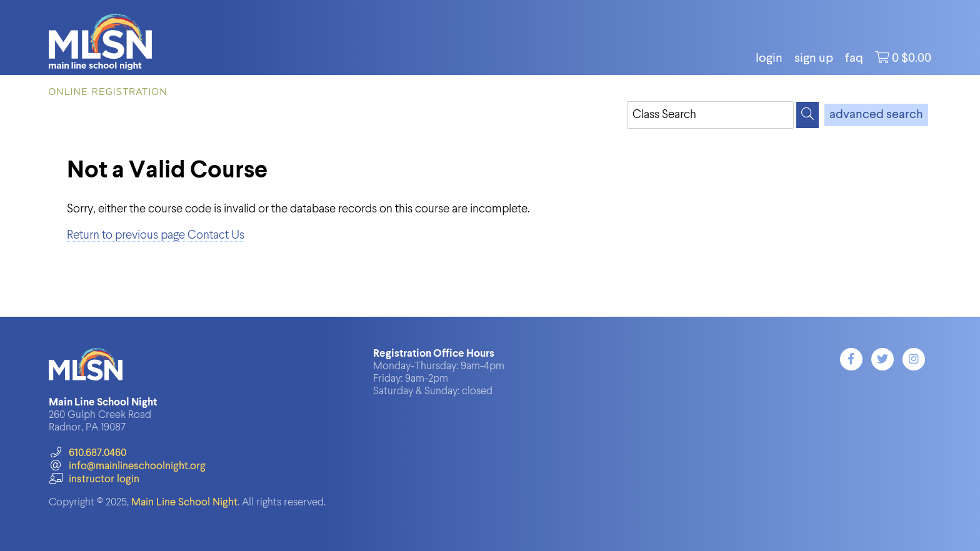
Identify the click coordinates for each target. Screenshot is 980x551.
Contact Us (216, 235)
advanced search (876, 115)
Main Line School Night (184, 503)
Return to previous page (126, 235)
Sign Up (814, 59)
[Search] (807, 115)
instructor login (94, 479)
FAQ (854, 59)
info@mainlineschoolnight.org (127, 466)
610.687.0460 (87, 453)
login (769, 59)
